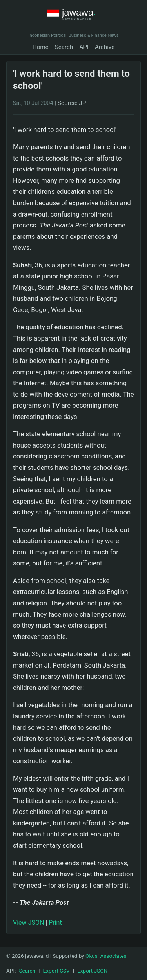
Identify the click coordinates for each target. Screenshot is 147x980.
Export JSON (92, 971)
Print (55, 923)
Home (41, 47)
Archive (105, 47)
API (84, 47)
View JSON (28, 923)
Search (64, 47)
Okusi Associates (106, 956)
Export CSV (56, 971)
